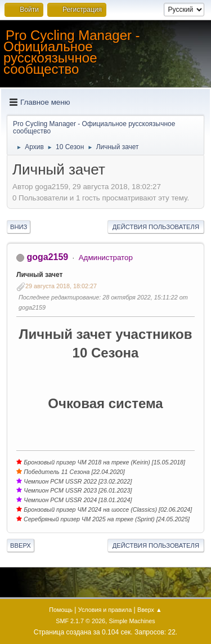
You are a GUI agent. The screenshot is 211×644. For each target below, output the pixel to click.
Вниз (19, 227)
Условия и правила (105, 610)
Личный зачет (39, 275)
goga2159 (47, 257)
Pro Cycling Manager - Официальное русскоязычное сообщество (72, 52)
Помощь (61, 610)
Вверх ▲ (150, 610)
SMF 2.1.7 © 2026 (80, 621)
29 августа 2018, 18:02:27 (61, 286)
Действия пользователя (156, 227)
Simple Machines (132, 621)
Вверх (21, 545)
